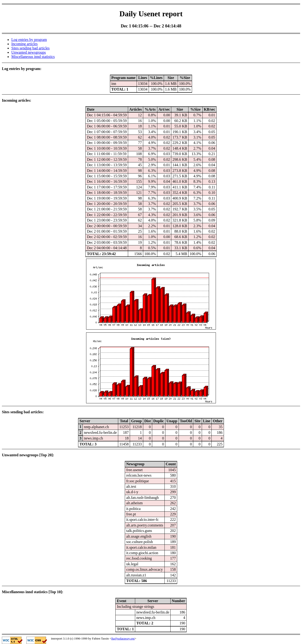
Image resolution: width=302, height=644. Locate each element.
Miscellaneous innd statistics (33, 57)
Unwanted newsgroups (29, 52)
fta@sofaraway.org (123, 638)
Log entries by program (29, 40)
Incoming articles (25, 44)
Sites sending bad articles (30, 48)
